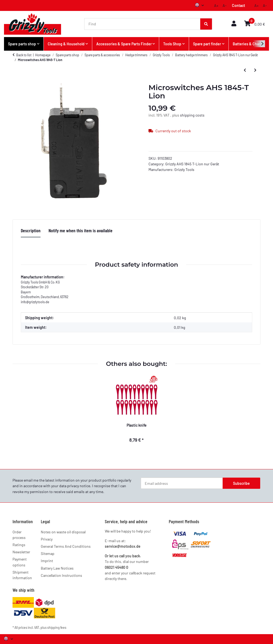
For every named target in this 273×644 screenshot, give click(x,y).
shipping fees (57, 627)
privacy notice (79, 486)
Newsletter (21, 552)
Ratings (19, 545)
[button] (234, 24)
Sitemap (48, 553)
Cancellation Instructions (61, 575)
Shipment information (22, 575)
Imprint (47, 561)
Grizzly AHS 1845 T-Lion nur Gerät (192, 164)
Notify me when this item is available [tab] (81, 230)
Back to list (24, 55)
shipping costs (192, 115)
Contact (238, 5)
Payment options (20, 562)
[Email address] (182, 483)
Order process (19, 535)
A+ (216, 5)
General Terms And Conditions (66, 546)
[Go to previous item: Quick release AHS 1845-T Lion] (245, 70)
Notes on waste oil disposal (63, 532)
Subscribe (241, 483)
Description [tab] (31, 230)
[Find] (142, 24)
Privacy (47, 539)
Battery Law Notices (57, 568)
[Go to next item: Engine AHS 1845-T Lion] (255, 70)
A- (225, 5)
